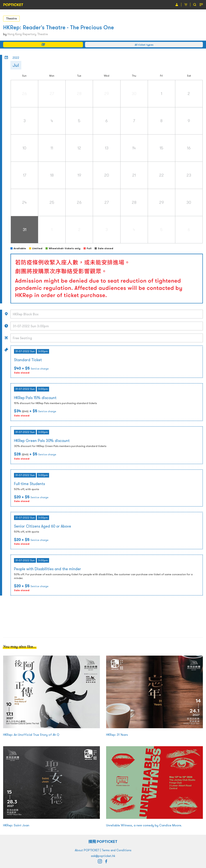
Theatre (11, 18)
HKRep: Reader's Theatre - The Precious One (58, 27)
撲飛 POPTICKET (103, 842)
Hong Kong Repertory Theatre (28, 34)
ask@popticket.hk (103, 856)
